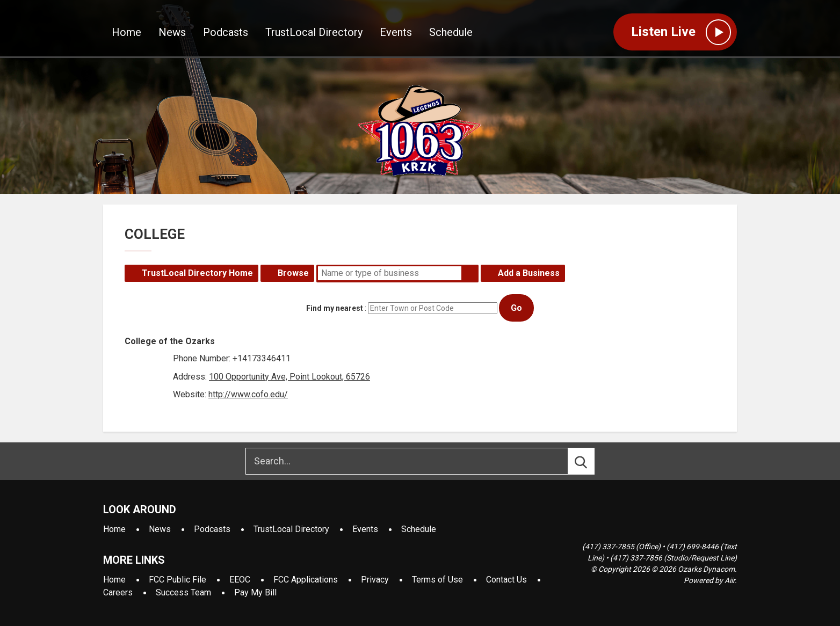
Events (396, 33)
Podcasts (226, 33)
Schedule (451, 33)
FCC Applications (306, 580)
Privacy (375, 580)
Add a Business (529, 273)
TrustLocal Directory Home (197, 273)
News (172, 33)
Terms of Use (437, 580)
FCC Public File (178, 580)
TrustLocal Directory (314, 33)
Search (470, 273)
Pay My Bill (255, 592)
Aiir (730, 580)
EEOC (240, 580)
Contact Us (506, 580)
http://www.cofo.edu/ (248, 394)
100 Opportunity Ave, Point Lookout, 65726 (289, 377)
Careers (118, 592)
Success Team (183, 592)
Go (516, 308)
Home (126, 33)
